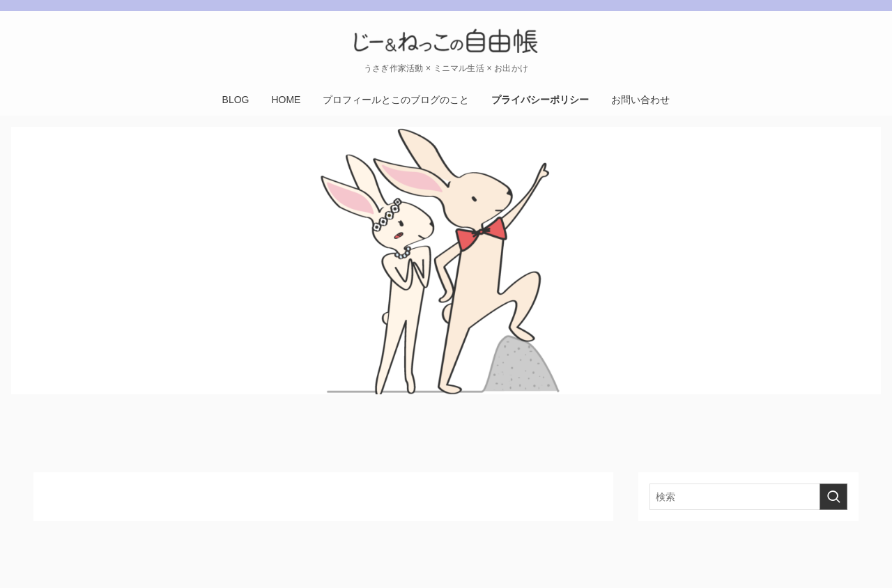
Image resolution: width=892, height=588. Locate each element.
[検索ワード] (748, 497)
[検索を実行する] (833, 497)
